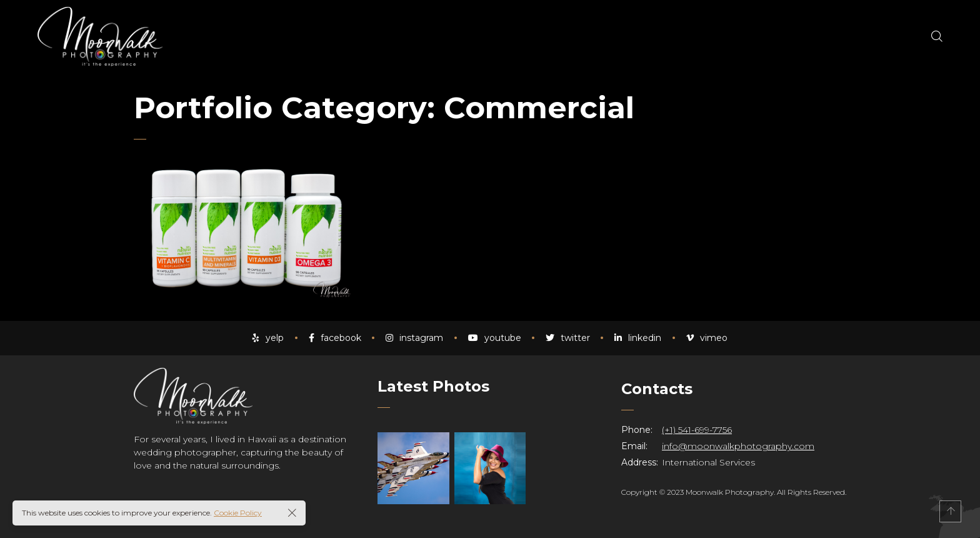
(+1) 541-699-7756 (697, 430)
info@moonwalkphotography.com (738, 446)
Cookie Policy (238, 513)
